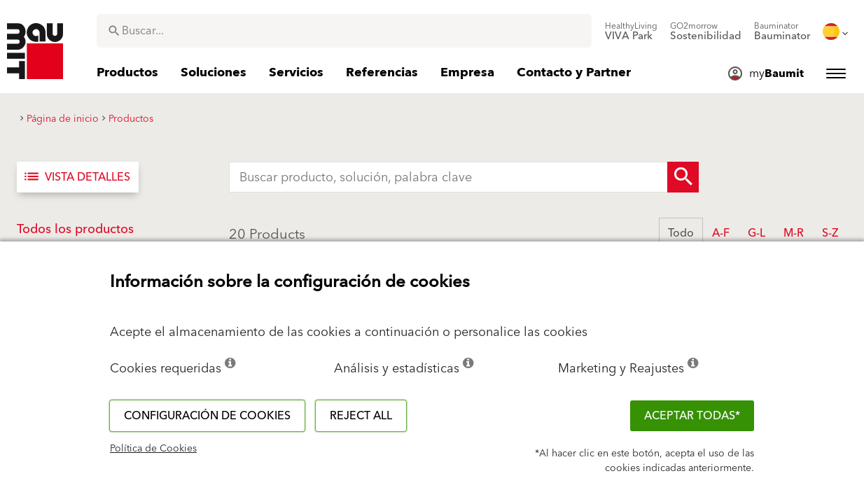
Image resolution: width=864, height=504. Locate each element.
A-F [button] (721, 233)
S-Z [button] (830, 233)
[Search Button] (683, 177)
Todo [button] (681, 233)
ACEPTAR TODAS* (692, 416)
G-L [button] (757, 233)
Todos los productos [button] (75, 229)
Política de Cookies (153, 449)
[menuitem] (631, 31)
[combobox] (344, 31)
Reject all (361, 416)
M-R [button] (794, 233)
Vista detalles (76, 177)
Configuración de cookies (207, 416)
